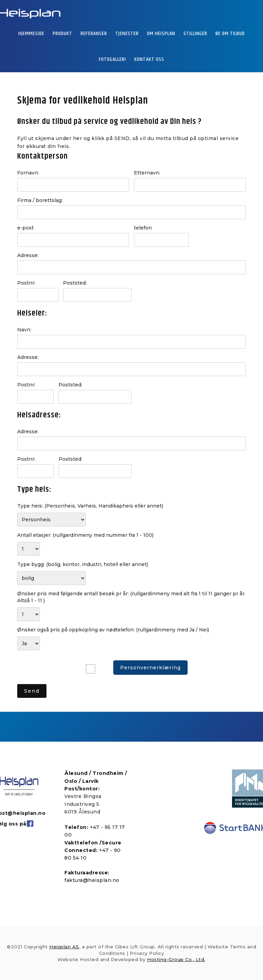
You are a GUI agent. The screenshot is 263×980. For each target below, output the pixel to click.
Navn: (24, 330)
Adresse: (28, 255)
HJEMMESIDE (31, 34)
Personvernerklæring (150, 668)
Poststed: (75, 283)
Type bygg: (83, 564)
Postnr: (26, 283)
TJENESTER (127, 34)
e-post (25, 228)
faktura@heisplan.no (92, 880)
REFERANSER (94, 34)
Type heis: (90, 506)
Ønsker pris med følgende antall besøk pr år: (131, 597)
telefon (143, 228)
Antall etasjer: (85, 535)
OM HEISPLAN (161, 34)
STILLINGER (195, 34)
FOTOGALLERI (112, 59)
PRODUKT (62, 34)
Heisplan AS (64, 947)
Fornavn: (28, 173)
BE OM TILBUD (230, 34)
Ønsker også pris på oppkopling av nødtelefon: (113, 630)
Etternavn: (147, 173)
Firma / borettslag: (40, 200)
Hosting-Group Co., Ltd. (176, 959)
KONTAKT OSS (149, 59)
